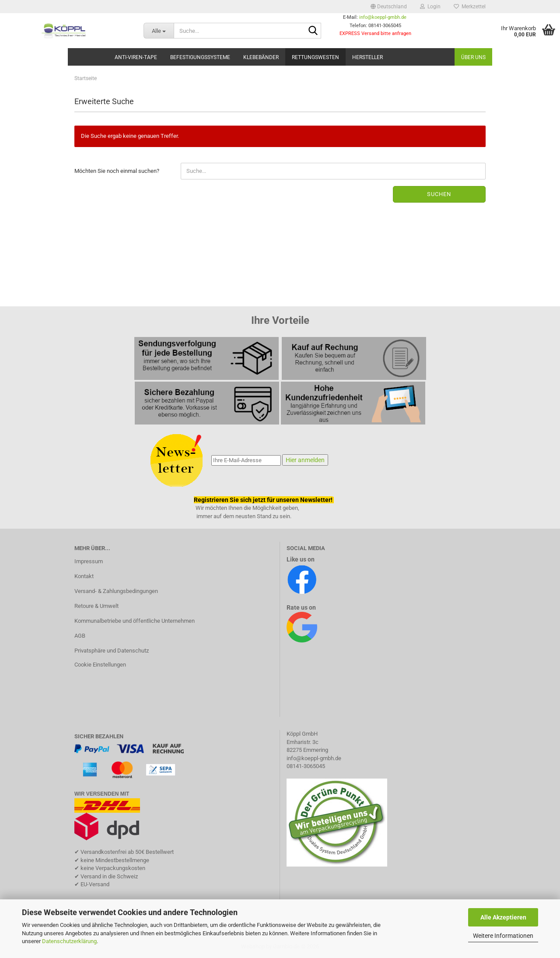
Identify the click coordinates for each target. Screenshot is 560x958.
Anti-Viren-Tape (136, 57)
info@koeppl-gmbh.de (383, 17)
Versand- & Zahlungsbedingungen (116, 591)
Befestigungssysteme (200, 57)
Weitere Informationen (503, 936)
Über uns (473, 57)
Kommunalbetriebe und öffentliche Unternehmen (135, 621)
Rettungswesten (315, 57)
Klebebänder (261, 57)
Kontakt (84, 576)
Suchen (439, 194)
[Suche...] (159, 31)
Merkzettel (470, 7)
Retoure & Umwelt (96, 606)
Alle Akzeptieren (503, 917)
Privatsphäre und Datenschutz (112, 651)
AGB (80, 636)
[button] (389, 7)
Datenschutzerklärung (69, 941)
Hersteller (367, 57)
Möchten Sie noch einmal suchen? (117, 171)
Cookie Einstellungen (100, 665)
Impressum (89, 561)
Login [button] (430, 7)
